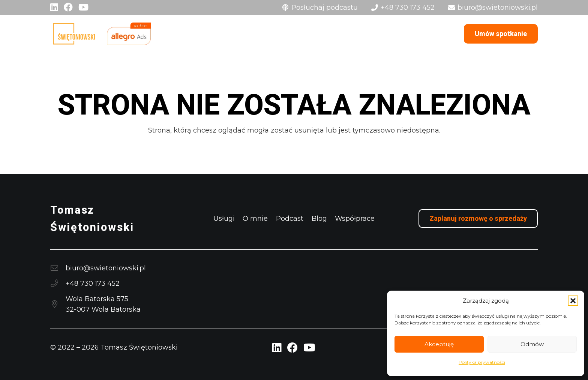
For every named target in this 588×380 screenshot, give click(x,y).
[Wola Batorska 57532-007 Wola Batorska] (58, 304)
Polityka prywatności (482, 362)
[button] (573, 301)
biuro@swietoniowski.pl (106, 268)
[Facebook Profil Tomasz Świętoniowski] (292, 348)
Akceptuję (439, 344)
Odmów (532, 344)
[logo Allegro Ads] (129, 34)
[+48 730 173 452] (58, 283)
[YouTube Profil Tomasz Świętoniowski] (309, 348)
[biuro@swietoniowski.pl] (58, 268)
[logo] (74, 34)
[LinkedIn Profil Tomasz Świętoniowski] (277, 348)
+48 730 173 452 (93, 283)
